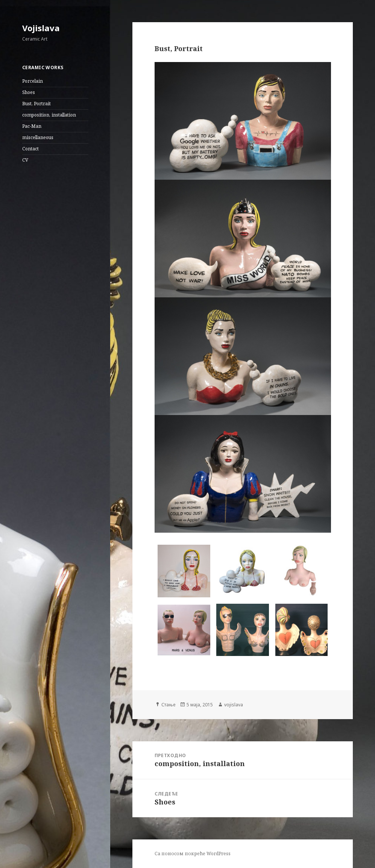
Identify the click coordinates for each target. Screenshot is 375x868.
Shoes (29, 92)
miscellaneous (38, 137)
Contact (30, 149)
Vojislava (41, 28)
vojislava (234, 705)
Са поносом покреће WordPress (193, 854)
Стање (168, 705)
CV (25, 160)
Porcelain (33, 81)
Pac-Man (32, 126)
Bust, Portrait (36, 104)
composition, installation (49, 115)
